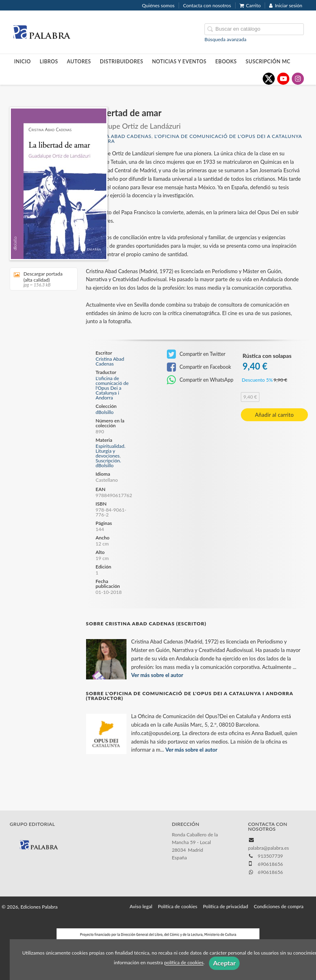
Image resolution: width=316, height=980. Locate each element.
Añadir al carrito (274, 415)
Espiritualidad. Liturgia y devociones (111, 451)
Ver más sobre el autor (157, 675)
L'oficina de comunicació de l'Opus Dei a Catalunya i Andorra (194, 139)
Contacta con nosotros (207, 5)
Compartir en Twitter (196, 354)
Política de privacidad (225, 906)
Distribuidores (121, 62)
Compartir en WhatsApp (200, 380)
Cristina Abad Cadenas (119, 136)
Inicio (22, 62)
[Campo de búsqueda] (254, 29)
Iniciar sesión (286, 5)
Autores (79, 62)
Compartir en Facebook (199, 367)
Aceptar (224, 963)
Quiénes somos (158, 5)
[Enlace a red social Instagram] (298, 79)
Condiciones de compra (279, 906)
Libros (49, 62)
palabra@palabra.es (269, 848)
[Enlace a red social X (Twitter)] (269, 79)
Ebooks (226, 62)
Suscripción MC (268, 62)
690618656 (271, 872)
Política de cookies (178, 906)
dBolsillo (105, 412)
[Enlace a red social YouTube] (283, 79)
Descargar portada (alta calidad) (41, 279)
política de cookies (184, 963)
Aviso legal (141, 906)
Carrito (250, 5)
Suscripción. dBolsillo (108, 463)
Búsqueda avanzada (225, 39)
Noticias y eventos (179, 62)
